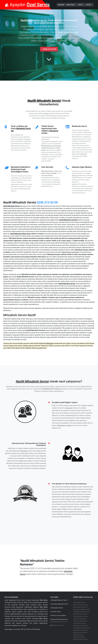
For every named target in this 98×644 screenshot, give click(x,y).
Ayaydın (27, 5)
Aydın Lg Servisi (78, 635)
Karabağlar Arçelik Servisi (81, 628)
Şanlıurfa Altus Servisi (80, 621)
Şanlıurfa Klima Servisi (80, 630)
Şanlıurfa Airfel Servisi (80, 632)
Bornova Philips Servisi (81, 639)
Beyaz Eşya (71, 5)
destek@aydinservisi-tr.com (59, 622)
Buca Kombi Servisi (79, 623)
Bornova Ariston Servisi (81, 605)
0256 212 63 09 (47, 202)
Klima (80, 5)
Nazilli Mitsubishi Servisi (44, 101)
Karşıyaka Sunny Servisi (81, 616)
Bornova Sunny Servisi (80, 607)
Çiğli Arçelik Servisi (79, 603)
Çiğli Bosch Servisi (79, 637)
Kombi (89, 5)
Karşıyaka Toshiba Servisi (81, 612)
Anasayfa (62, 5)
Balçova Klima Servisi (80, 614)
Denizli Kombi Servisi (80, 619)
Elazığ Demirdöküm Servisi (82, 609)
